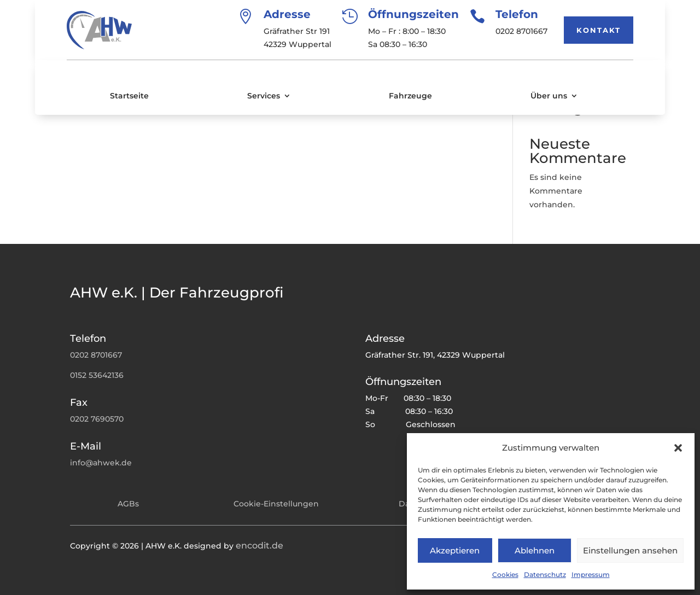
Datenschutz (545, 574)
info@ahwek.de (101, 463)
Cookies (505, 574)
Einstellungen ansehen (630, 550)
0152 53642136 (97, 375)
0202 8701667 (96, 355)
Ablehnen (535, 550)
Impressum (591, 574)
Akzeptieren (455, 550)
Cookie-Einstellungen (276, 504)
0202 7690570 (97, 419)
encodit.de (259, 546)
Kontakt (599, 30)
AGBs (128, 504)
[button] (678, 448)
